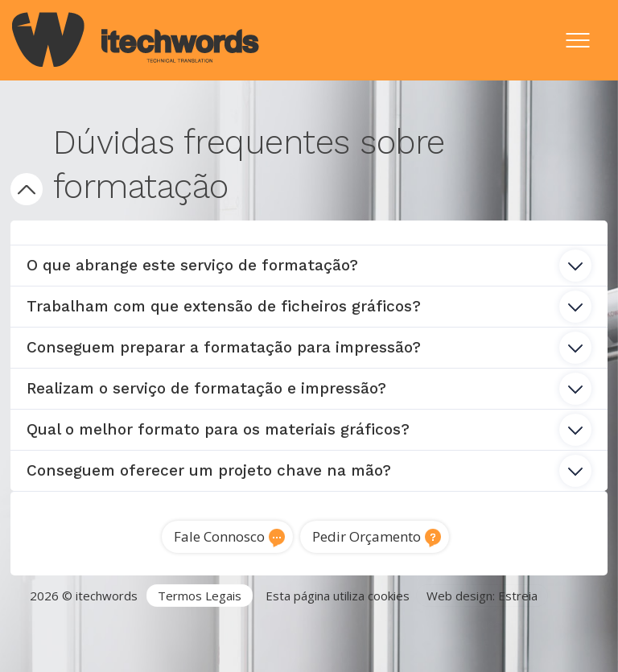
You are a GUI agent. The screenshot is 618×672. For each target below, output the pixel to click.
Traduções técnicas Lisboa (187, 642)
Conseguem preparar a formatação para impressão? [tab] (309, 348)
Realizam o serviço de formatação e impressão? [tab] (309, 389)
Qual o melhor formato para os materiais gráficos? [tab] (309, 430)
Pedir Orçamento (367, 536)
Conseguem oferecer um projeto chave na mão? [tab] (309, 471)
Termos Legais (200, 596)
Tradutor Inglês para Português (413, 624)
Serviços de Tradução (251, 624)
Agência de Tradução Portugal (95, 624)
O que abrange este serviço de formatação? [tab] (309, 266)
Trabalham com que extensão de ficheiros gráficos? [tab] (309, 307)
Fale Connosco (219, 536)
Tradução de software (339, 642)
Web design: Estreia (482, 596)
